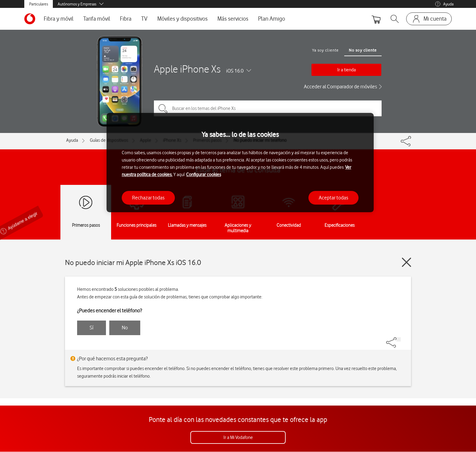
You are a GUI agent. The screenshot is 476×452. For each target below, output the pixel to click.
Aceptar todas (333, 198)
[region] (240, 163)
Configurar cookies (204, 175)
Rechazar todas (148, 198)
